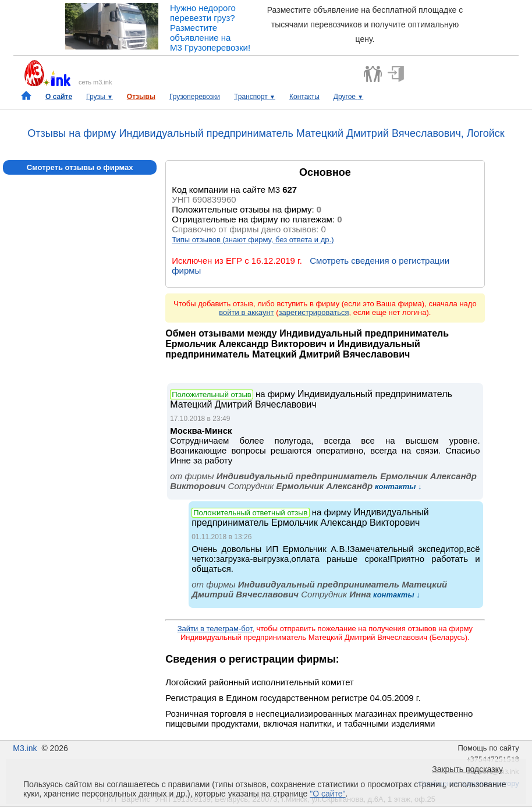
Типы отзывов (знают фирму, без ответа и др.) (253, 240)
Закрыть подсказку (467, 769)
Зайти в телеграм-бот (215, 629)
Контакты (304, 97)
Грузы (100, 97)
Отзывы (141, 97)
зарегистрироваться (314, 312)
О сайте (59, 97)
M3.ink (25, 748)
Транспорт (255, 97)
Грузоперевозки (195, 97)
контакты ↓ (397, 486)
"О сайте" (327, 794)
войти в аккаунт (246, 312)
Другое (348, 97)
